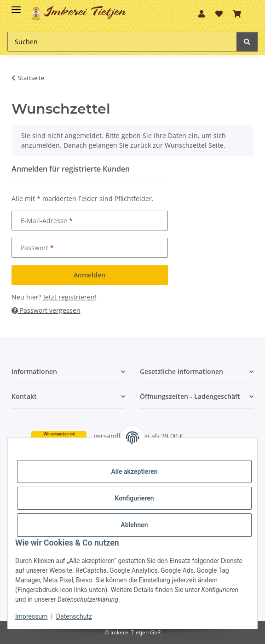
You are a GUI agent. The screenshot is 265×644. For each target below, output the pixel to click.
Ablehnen (134, 525)
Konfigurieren (134, 498)
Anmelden (89, 275)
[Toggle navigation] (16, 6)
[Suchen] (122, 42)
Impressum (31, 616)
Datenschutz (74, 616)
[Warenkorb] (237, 14)
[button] (202, 14)
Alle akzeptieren (134, 471)
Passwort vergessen (46, 310)
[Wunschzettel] (219, 14)
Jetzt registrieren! (70, 297)
